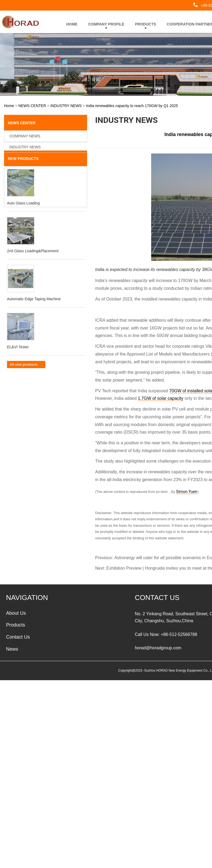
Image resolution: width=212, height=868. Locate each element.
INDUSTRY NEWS (66, 105)
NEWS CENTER (32, 105)
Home (9, 105)
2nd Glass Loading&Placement (33, 261)
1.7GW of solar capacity (161, 398)
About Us (16, 613)
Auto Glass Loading (23, 213)
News (12, 649)
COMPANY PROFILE (106, 25)
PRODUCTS (146, 25)
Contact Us (18, 637)
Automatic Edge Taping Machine (34, 309)
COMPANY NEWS (25, 136)
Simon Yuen (187, 492)
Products (15, 625)
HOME (72, 24)
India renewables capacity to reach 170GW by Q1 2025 (132, 105)
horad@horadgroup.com (158, 648)
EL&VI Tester (18, 357)
